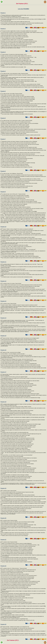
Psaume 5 (3, 91)
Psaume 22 (3, 566)
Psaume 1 (3, 13)
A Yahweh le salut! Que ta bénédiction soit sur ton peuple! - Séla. (14, 67)
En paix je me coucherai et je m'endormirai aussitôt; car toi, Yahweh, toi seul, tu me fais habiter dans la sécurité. (23, 87)
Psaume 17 (3, 372)
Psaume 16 (3, 350)
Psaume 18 (3, 402)
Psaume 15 (3, 336)
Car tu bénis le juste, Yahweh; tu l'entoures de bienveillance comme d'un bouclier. (17, 114)
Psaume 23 (3, 624)
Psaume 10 (3, 227)
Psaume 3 (3, 52)
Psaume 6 (3, 118)
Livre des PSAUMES (23, 9)
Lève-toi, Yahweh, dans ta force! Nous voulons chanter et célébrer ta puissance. (17, 562)
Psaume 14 (3, 318)
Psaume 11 (3, 262)
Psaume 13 (3, 301)
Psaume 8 (3, 171)
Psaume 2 (3, 29)
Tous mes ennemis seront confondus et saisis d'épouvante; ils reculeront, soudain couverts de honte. (21, 135)
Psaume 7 (3, 139)
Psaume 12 (3, 281)
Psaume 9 (3, 192)
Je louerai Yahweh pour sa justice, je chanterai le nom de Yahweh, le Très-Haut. (17, 167)
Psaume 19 (3, 488)
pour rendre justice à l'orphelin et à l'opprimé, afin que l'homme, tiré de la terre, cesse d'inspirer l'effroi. (21, 258)
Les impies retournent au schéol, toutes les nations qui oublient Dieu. (18, 219)
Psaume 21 (3, 540)
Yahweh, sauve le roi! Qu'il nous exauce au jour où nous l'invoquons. (15, 536)
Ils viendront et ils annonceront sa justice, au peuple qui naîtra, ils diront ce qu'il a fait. (18, 620)
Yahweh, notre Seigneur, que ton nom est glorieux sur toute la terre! (15, 188)
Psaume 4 (3, 71)
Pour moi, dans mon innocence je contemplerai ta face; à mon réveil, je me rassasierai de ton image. (21, 398)
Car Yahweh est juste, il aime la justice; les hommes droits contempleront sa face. (17, 277)
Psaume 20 (3, 518)
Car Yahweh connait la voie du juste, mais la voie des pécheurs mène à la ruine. (16, 25)
